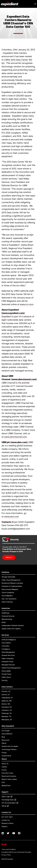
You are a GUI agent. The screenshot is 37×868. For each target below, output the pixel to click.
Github (5, 806)
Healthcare (5, 613)
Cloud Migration (7, 596)
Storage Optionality (8, 577)
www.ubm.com (12, 517)
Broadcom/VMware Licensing (12, 583)
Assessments (6, 756)
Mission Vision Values (9, 779)
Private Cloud (6, 674)
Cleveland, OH (7, 707)
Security (5, 680)
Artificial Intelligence (9, 640)
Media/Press (6, 786)
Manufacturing (7, 619)
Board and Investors (9, 776)
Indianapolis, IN (7, 698)
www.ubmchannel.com (15, 437)
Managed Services (8, 665)
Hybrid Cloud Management (11, 668)
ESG (3, 782)
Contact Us (6, 820)
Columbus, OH (7, 710)
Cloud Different (7, 734)
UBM (8, 430)
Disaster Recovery (8, 655)
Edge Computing (7, 658)
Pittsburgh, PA (7, 713)
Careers (4, 767)
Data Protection (7, 602)
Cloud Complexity (8, 592)
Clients (4, 743)
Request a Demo (8, 823)
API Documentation (10, 803)
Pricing (4, 753)
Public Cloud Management (11, 580)
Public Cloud (6, 677)
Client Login (7, 797)
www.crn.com (27, 304)
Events (4, 770)
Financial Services (8, 616)
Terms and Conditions (9, 849)
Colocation (5, 646)
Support (4, 826)
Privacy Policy (6, 855)
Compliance (6, 649)
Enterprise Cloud (7, 662)
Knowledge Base (9, 800)
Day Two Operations (9, 599)
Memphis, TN (6, 716)
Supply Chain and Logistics (11, 629)
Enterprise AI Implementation (12, 586)
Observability (6, 671)
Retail (4, 622)
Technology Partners (9, 749)
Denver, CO (6, 695)
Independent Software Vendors (13, 625)
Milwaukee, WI (7, 720)
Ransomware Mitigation (10, 589)
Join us (9, 557)
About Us (5, 764)
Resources (5, 740)
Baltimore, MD (7, 701)
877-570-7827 (7, 817)
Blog (3, 737)
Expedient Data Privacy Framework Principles (16, 852)
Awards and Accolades (10, 746)
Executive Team (7, 773)
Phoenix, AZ (6, 691)
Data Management (8, 652)
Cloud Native (6, 643)
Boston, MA (6, 704)
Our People (6, 731)
